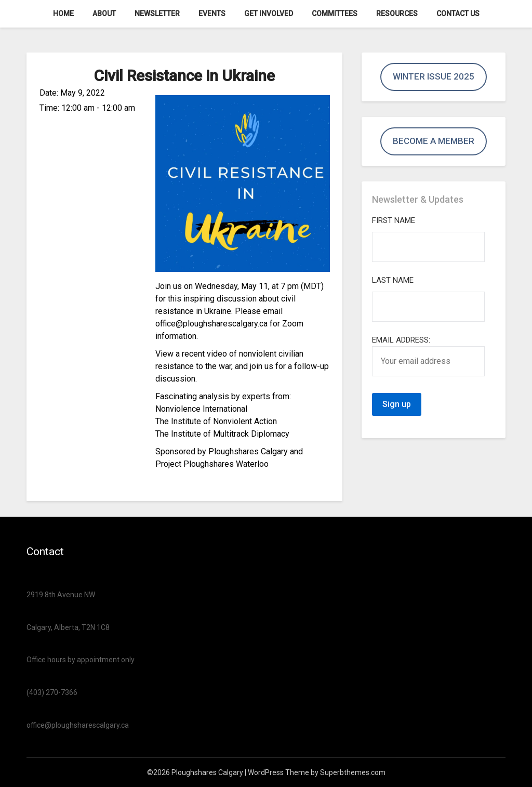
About (104, 14)
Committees (335, 14)
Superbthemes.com (353, 772)
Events (212, 14)
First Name (394, 220)
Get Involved (269, 14)
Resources (397, 14)
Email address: (428, 356)
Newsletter (157, 14)
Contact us (458, 14)
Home (63, 14)
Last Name (393, 280)
